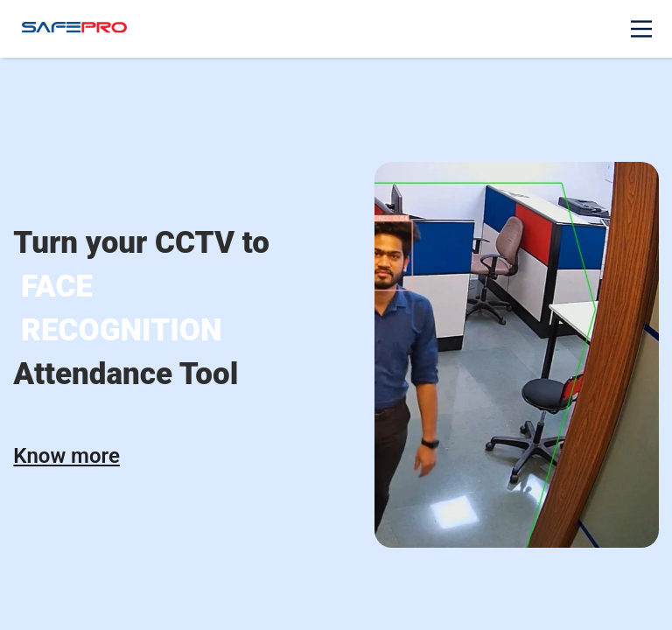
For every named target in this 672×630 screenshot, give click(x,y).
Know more (66, 456)
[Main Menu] (641, 29)
